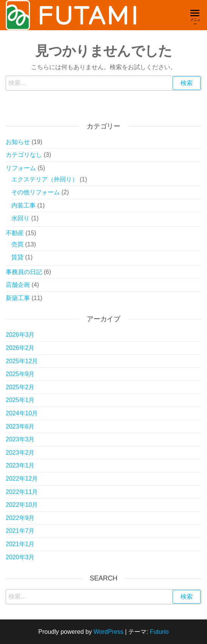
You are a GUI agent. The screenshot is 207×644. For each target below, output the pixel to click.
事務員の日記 (24, 272)
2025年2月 (20, 387)
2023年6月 (20, 426)
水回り (20, 218)
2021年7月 (20, 531)
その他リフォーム (36, 192)
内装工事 (23, 205)
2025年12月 (22, 361)
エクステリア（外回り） (45, 179)
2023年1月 (20, 465)
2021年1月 (20, 544)
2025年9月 (20, 374)
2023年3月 (20, 439)
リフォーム (21, 168)
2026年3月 (20, 335)
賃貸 (17, 257)
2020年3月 (20, 557)
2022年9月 (20, 518)
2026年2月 (20, 348)
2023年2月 (20, 453)
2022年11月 (22, 492)
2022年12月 (22, 479)
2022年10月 (22, 505)
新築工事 (18, 298)
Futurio (159, 632)
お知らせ (18, 142)
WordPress (108, 632)
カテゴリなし (24, 155)
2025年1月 (20, 400)
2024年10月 (22, 413)
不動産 (15, 233)
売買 (17, 244)
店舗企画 (18, 285)
